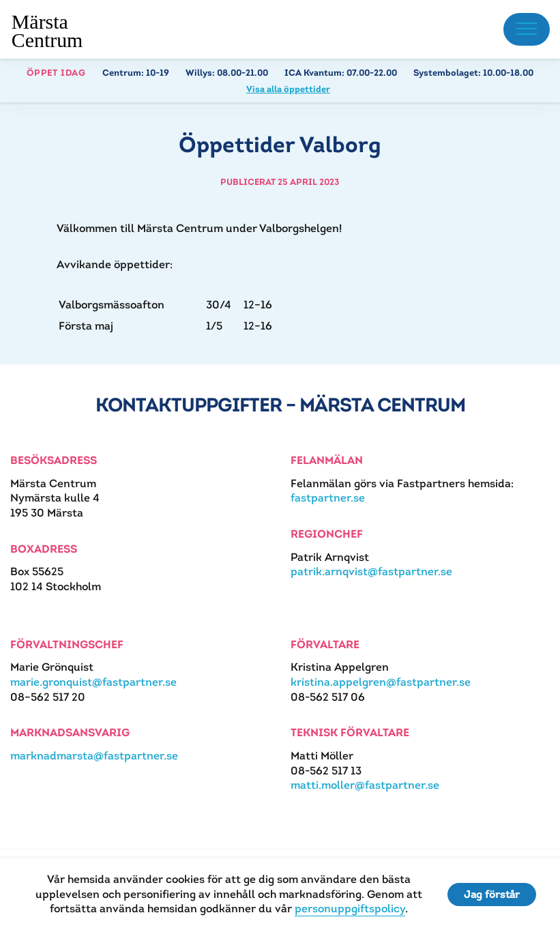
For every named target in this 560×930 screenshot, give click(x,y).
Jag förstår (492, 894)
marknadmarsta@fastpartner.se (94, 756)
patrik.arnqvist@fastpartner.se (371, 571)
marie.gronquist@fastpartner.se (93, 682)
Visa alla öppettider (288, 89)
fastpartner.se (328, 498)
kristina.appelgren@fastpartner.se (381, 682)
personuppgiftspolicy (350, 909)
